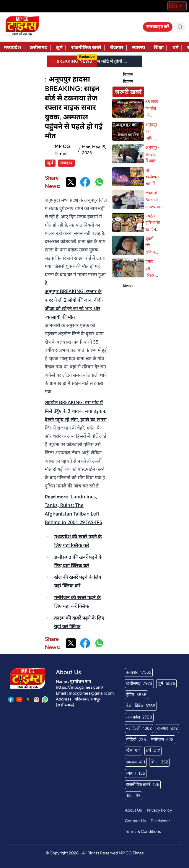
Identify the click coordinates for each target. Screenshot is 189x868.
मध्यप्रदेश (12, 47)
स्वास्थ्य (139, 47)
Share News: (53, 182)
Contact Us (135, 821)
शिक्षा (159, 47)
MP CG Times (131, 853)
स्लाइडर (66, 163)
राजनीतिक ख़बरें (86, 47)
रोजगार (117, 47)
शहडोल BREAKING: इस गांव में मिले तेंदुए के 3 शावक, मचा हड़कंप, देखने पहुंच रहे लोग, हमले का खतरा (76, 411)
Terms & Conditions (143, 832)
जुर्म (59, 47)
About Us (133, 810)
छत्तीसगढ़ (38, 47)
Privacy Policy (159, 810)
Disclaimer (160, 821)
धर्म (175, 47)
